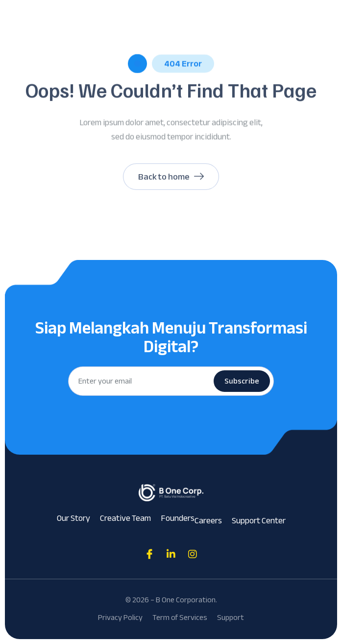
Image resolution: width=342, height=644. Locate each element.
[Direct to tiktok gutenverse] (171, 554)
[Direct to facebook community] (149, 554)
